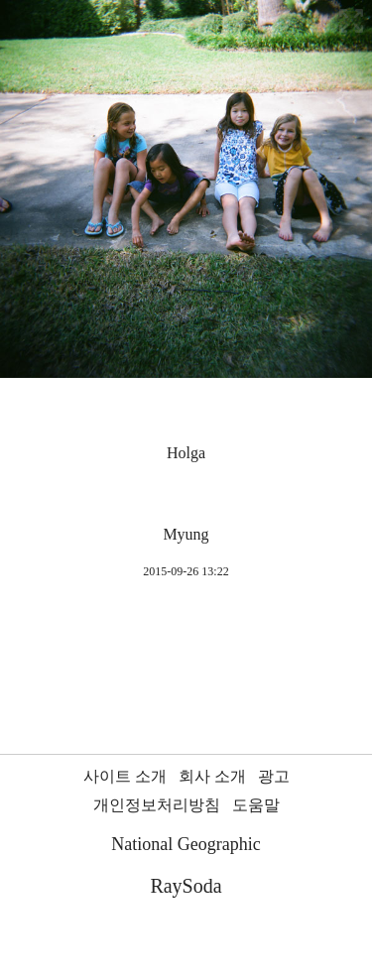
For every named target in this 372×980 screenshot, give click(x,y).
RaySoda (186, 886)
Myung (186, 534)
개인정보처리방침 (157, 805)
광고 (274, 776)
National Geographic (186, 844)
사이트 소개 (125, 776)
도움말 (256, 805)
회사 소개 (212, 776)
